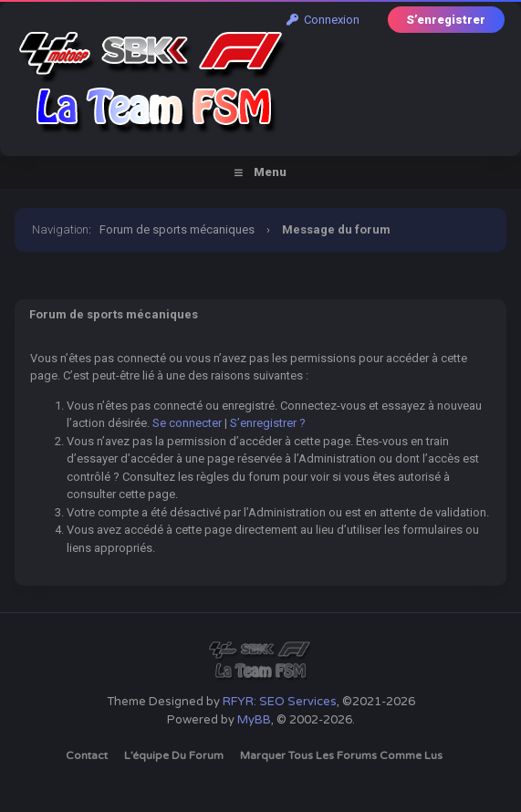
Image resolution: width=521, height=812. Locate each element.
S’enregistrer (446, 20)
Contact (87, 755)
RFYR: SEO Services (280, 702)
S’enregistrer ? (268, 423)
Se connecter (187, 423)
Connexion (323, 20)
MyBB (254, 720)
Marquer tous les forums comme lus (341, 755)
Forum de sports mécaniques (177, 229)
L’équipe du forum (174, 755)
